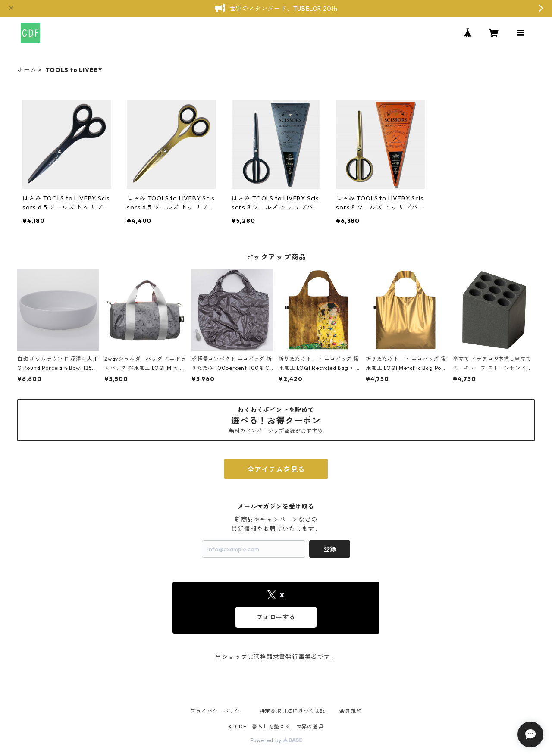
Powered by (276, 740)
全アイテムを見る (276, 469)
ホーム (27, 70)
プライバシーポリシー (218, 711)
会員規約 (350, 711)
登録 (330, 549)
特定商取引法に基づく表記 (293, 711)
